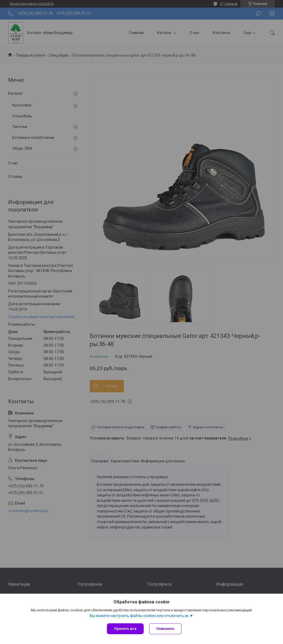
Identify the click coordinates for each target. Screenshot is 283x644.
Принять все (125, 629)
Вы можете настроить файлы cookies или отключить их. (140, 616)
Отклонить (165, 629)
